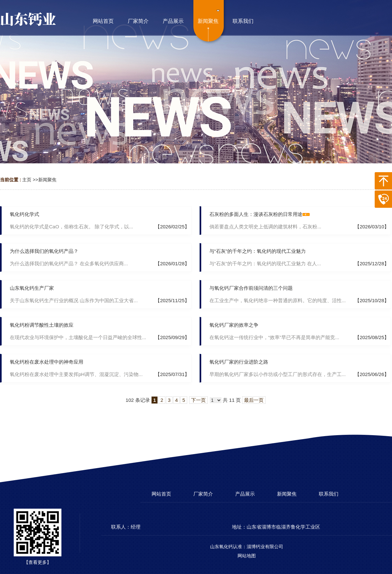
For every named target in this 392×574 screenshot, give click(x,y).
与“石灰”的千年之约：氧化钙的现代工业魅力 (258, 251)
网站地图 (247, 556)
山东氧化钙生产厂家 (32, 288)
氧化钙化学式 (24, 214)
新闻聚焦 (47, 180)
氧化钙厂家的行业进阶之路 (239, 362)
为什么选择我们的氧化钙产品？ (44, 251)
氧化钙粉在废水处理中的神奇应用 (47, 362)
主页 (27, 180)
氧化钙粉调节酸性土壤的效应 (42, 325)
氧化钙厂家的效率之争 (234, 325)
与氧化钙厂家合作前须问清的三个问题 (251, 288)
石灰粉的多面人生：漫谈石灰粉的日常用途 (256, 214)
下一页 (198, 400)
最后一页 (254, 400)
